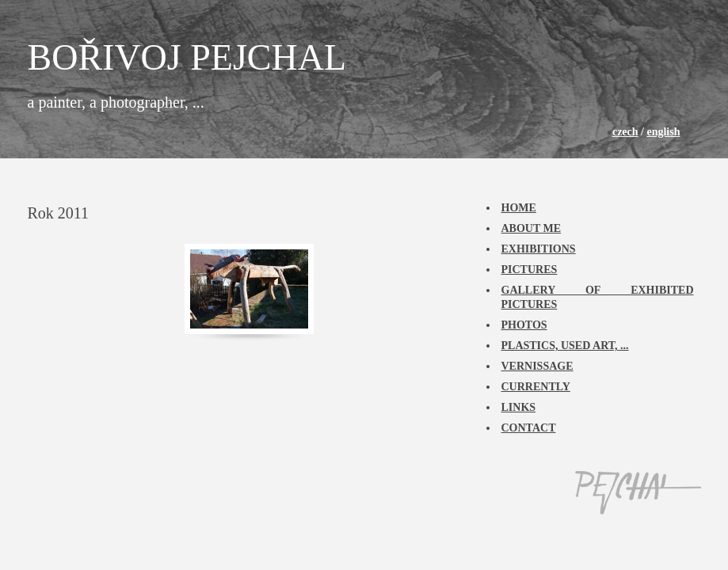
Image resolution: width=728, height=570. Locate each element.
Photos (524, 325)
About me (532, 228)
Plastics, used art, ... (565, 346)
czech (625, 132)
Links (519, 407)
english (663, 132)
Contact (529, 428)
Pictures (530, 270)
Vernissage (537, 366)
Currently (536, 387)
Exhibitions (539, 249)
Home (519, 208)
